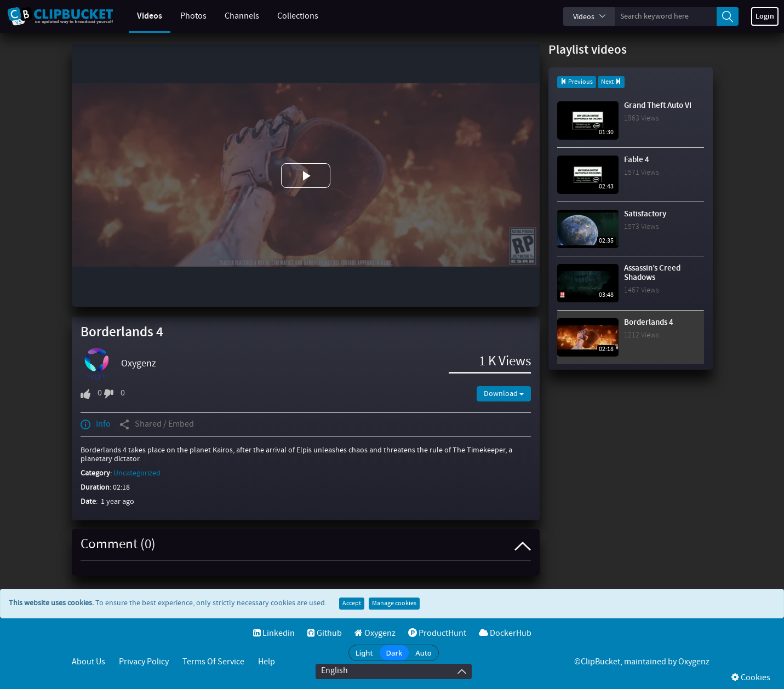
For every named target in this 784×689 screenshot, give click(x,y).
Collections (290, 16)
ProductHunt (437, 633)
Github (325, 633)
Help (267, 662)
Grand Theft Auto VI (658, 106)
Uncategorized (137, 473)
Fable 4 (637, 160)
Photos (185, 16)
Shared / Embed (157, 424)
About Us (88, 662)
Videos (141, 16)
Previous (577, 82)
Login (765, 16)
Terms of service (213, 662)
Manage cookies (394, 604)
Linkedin (274, 633)
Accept (352, 604)
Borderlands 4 (649, 323)
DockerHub (505, 633)
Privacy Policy (144, 662)
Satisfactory (645, 214)
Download (504, 394)
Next (611, 82)
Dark (394, 653)
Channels (234, 16)
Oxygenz (139, 364)
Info (96, 424)
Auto (424, 653)
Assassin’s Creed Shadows (652, 273)
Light (364, 653)
